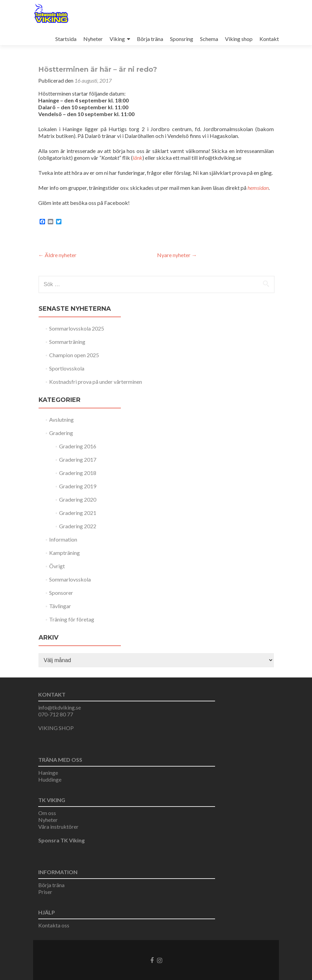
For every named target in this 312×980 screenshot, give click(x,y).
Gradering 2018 (78, 473)
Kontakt (269, 39)
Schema (209, 39)
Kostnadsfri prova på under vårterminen (96, 382)
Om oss (47, 813)
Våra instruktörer (58, 827)
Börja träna (150, 39)
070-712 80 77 (56, 714)
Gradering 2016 (78, 446)
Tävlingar (60, 606)
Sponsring (182, 39)
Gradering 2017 (78, 459)
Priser (45, 892)
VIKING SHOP (56, 728)
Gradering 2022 (78, 526)
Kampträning (65, 553)
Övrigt (57, 566)
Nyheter (93, 39)
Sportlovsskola (67, 368)
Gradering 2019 (78, 486)
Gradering (61, 433)
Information (63, 539)
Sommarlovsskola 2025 (77, 328)
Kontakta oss (54, 925)
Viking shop (239, 39)
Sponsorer (61, 593)
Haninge (48, 773)
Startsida (66, 39)
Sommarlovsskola (70, 579)
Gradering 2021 (78, 513)
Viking (117, 39)
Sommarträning (67, 342)
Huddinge (50, 779)
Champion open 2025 (74, 355)
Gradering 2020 (78, 499)
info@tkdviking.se (60, 707)
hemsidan (258, 188)
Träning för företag (72, 619)
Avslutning (61, 419)
